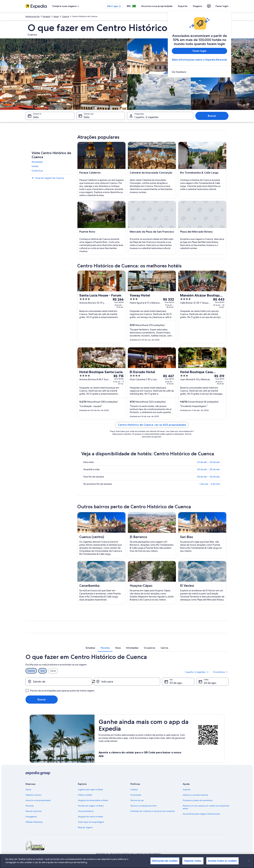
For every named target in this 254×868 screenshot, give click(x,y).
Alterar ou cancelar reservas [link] (195, 795)
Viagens (197, 6)
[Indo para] (127, 682)
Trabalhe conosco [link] (33, 795)
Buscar (212, 116)
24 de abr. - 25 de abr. (209, 469)
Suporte (183, 6)
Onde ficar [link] (37, 171)
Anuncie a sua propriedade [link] (38, 800)
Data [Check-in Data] (36, 117)
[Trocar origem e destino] (94, 682)
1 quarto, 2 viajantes (197, 672)
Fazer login (222, 6)
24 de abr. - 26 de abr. (209, 477)
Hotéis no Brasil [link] (85, 795)
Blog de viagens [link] (85, 827)
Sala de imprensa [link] (33, 811)
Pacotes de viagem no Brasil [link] (91, 806)
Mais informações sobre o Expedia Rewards (199, 60)
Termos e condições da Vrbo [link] (143, 806)
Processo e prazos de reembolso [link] (198, 800)
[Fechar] (249, 861)
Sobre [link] (28, 790)
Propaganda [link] (31, 817)
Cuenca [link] (65, 16)
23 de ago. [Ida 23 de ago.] (176, 683)
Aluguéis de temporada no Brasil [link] (93, 800)
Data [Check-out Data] (86, 117)
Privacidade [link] (136, 795)
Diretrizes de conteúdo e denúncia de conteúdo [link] (153, 811)
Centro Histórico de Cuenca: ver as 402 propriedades (152, 425)
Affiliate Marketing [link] (34, 822)
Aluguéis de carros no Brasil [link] (90, 817)
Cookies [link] (134, 790)
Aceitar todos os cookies (222, 861)
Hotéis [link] (35, 166)
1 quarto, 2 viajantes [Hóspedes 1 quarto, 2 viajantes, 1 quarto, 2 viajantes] (146, 117)
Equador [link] (47, 16)
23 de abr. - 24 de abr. (209, 462)
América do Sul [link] (33, 16)
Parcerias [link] (30, 806)
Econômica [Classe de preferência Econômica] (221, 672)
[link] (199, 72)
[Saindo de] (59, 682)
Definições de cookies (165, 861)
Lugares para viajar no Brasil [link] (90, 790)
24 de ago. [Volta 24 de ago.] (210, 683)
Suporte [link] (187, 790)
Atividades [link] (37, 162)
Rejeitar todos (193, 861)
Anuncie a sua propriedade (157, 6)
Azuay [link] (56, 16)
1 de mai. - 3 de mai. (210, 484)
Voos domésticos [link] (86, 811)
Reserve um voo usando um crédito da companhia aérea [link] (206, 807)
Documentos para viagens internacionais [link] (201, 814)
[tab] (90, 648)
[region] (127, 861)
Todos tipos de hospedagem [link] (91, 822)
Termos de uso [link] (137, 800)
